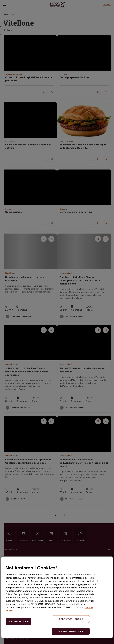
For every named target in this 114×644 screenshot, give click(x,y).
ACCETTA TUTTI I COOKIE (71, 631)
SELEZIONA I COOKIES (18, 622)
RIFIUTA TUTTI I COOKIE (71, 619)
